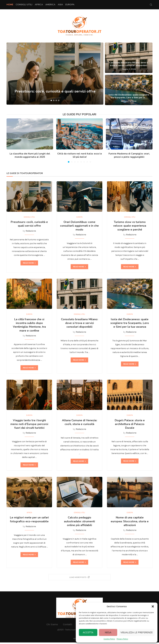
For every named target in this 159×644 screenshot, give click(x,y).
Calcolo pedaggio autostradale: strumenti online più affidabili (79, 523)
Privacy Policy (122, 639)
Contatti (68, 626)
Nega (108, 633)
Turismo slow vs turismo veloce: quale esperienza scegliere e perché (130, 226)
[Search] (151, 5)
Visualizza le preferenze (137, 633)
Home (10, 5)
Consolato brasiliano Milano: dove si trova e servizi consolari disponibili (129, 64)
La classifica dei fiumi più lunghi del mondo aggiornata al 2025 (30, 155)
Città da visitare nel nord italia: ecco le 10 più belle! (80, 155)
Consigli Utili (24, 5)
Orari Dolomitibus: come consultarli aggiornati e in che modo (79, 226)
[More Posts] (79, 579)
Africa (39, 5)
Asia (60, 5)
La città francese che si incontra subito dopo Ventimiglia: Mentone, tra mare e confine (29, 326)
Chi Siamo (52, 626)
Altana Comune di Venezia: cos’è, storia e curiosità (79, 423)
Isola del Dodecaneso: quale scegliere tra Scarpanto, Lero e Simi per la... (129, 96)
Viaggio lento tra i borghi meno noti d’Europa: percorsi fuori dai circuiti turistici (29, 425)
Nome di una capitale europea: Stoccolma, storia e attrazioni (130, 523)
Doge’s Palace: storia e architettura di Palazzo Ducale (130, 425)
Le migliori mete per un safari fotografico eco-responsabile (29, 521)
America (50, 5)
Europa (70, 5)
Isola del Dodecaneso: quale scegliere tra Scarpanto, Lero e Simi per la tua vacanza (130, 324)
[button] (153, 606)
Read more (29, 263)
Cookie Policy (109, 639)
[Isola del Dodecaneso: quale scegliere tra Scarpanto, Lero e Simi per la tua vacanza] (129, 90)
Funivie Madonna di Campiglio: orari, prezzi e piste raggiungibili (129, 155)
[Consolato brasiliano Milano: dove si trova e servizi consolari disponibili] (129, 58)
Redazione (31, 231)
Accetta (88, 633)
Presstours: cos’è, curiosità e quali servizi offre (55, 93)
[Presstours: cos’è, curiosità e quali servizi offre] (55, 73)
